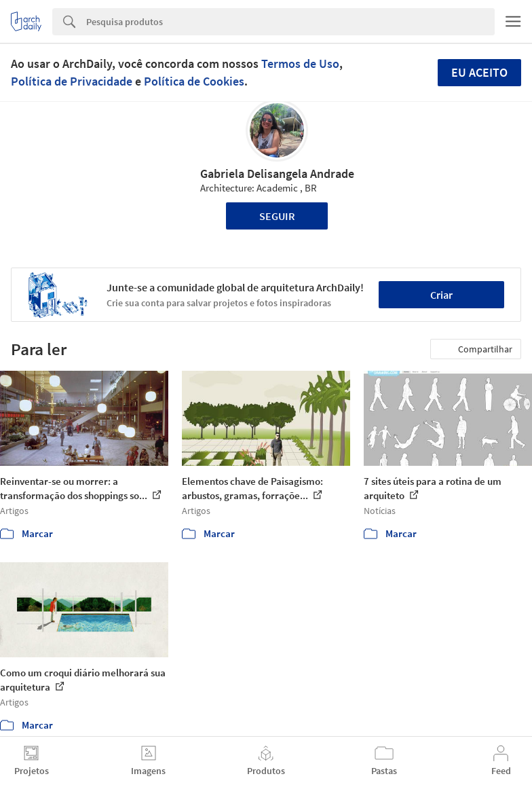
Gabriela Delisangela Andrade (277, 173)
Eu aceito (479, 72)
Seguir (277, 216)
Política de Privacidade (72, 81)
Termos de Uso (300, 63)
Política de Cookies (194, 81)
